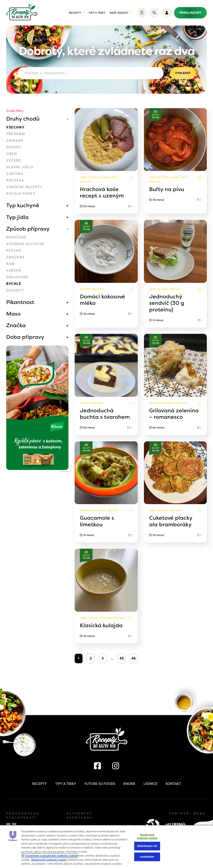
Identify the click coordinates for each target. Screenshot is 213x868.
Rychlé (14, 284)
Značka (16, 325)
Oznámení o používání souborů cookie (51, 856)
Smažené (16, 257)
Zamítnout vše (147, 846)
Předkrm (16, 134)
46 (134, 658)
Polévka (15, 180)
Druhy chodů (23, 119)
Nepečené (16, 237)
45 (122, 658)
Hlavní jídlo (20, 167)
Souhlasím (147, 857)
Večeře (14, 160)
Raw (11, 264)
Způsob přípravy (28, 229)
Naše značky (119, 13)
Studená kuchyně (25, 244)
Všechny (15, 127)
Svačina (15, 174)
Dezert (14, 147)
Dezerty (15, 290)
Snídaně (15, 141)
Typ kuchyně (23, 205)
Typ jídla (17, 217)
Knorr (129, 784)
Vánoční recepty (25, 187)
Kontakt (173, 784)
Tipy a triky (97, 13)
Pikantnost (20, 302)
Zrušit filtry (15, 111)
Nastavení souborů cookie (49, 860)
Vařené (14, 271)
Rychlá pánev (21, 194)
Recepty (75, 13)
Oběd (12, 154)
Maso (13, 314)
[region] (106, 847)
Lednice (150, 784)
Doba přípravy (25, 337)
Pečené (14, 251)
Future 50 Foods (100, 784)
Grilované (17, 277)
